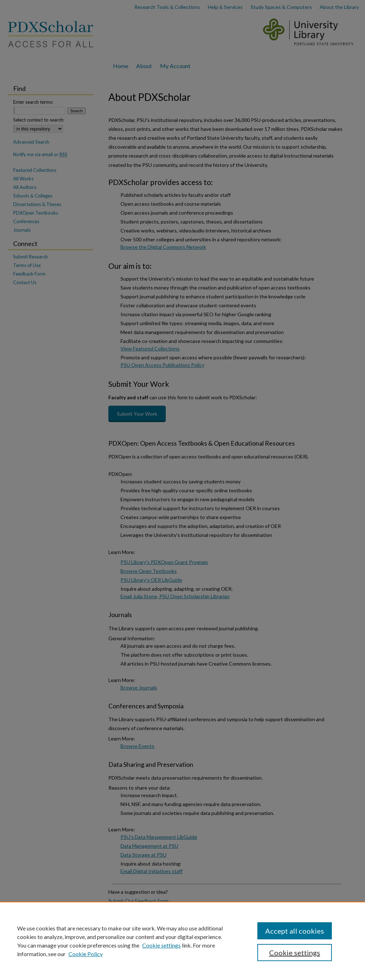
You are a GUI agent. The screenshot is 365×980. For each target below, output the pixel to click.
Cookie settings (161, 945)
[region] (182, 941)
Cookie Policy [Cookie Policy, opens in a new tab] (86, 954)
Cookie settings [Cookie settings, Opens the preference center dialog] (295, 953)
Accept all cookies (295, 931)
